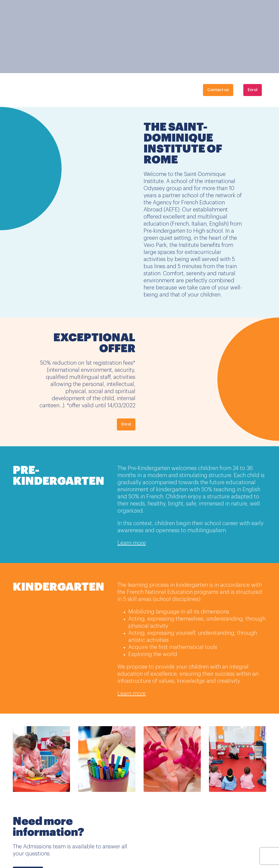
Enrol (253, 90)
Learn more (132, 543)
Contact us (218, 90)
